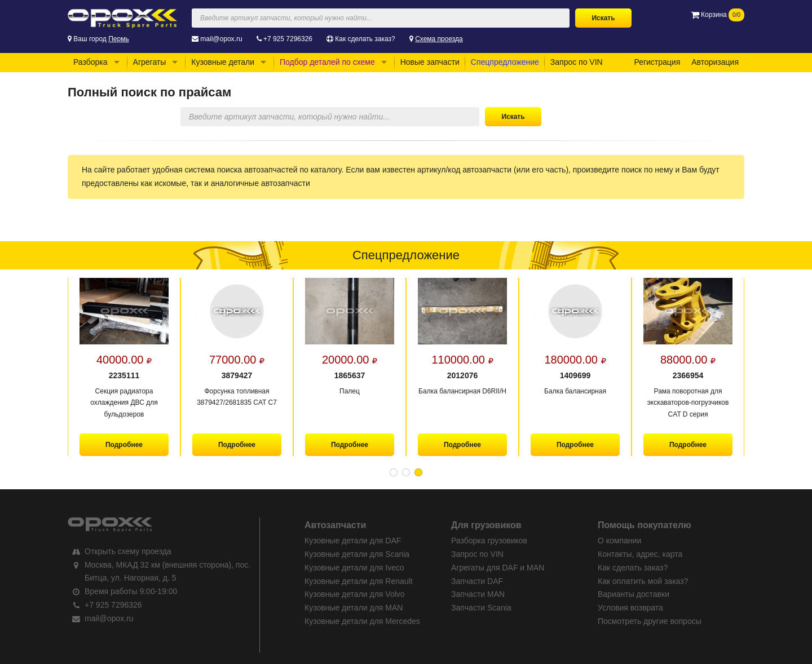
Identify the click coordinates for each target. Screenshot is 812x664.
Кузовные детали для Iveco (354, 568)
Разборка (91, 62)
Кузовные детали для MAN (354, 608)
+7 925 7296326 (288, 39)
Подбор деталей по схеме (327, 62)
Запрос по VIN (577, 62)
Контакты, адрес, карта (640, 554)
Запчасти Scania (481, 608)
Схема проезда (439, 39)
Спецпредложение (505, 62)
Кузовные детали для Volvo (355, 594)
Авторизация (715, 62)
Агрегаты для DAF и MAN (498, 568)
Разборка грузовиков (489, 541)
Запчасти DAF (477, 581)
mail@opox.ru (221, 39)
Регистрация (657, 62)
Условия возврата (630, 608)
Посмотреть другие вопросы (650, 621)
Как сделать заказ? (365, 39)
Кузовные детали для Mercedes (362, 621)
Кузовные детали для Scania (357, 554)
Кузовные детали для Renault (359, 581)
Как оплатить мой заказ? (643, 581)
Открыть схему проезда (128, 551)
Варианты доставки (634, 594)
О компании (619, 541)
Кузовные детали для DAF (353, 541)
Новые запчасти (430, 62)
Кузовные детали (223, 62)
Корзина (718, 15)
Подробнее (124, 445)
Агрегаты (150, 62)
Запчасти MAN (478, 594)
